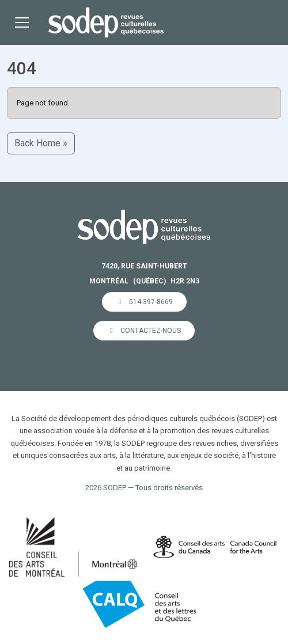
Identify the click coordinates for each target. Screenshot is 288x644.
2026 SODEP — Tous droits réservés (144, 488)
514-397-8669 (144, 302)
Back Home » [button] (41, 143)
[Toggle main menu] (22, 22)
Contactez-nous (144, 331)
